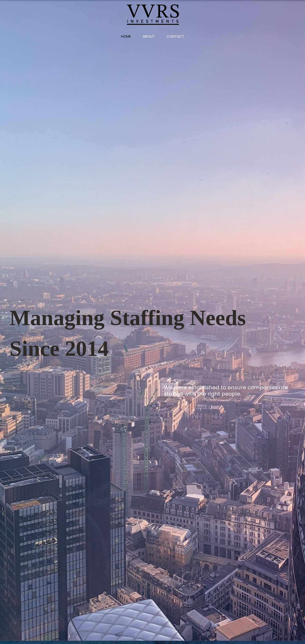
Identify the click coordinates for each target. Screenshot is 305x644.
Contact (175, 36)
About (149, 36)
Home (126, 36)
